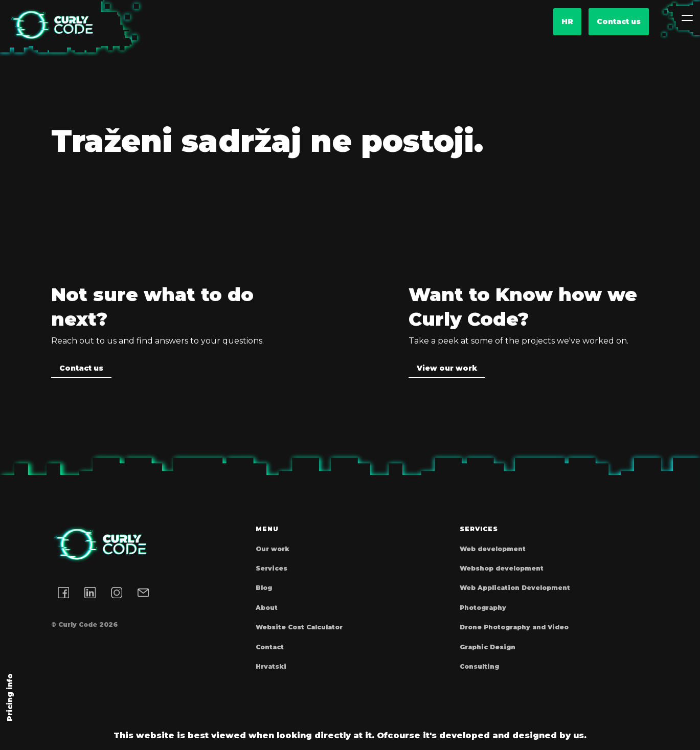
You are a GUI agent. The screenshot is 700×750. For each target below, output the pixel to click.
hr (567, 21)
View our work (447, 368)
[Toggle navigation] (687, 18)
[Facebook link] (63, 593)
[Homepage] (51, 25)
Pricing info (10, 697)
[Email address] (143, 593)
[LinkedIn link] (90, 593)
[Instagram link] (117, 593)
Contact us (619, 21)
